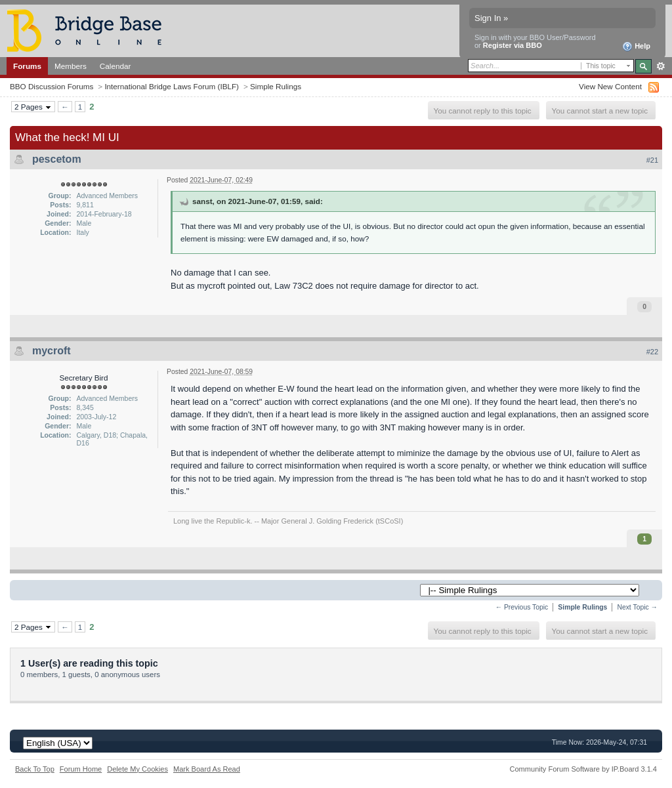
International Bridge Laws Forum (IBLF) (172, 86)
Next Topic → (637, 607)
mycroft (52, 351)
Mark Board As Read (207, 769)
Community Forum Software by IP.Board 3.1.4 (583, 769)
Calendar (115, 66)
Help (636, 47)
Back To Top (35, 769)
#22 (652, 352)
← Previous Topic (522, 607)
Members (71, 66)
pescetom (57, 159)
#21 (652, 160)
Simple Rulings (276, 86)
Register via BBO (513, 45)
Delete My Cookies (137, 769)
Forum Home (81, 769)
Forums (27, 66)
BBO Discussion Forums (52, 86)
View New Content (610, 86)
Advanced (661, 66)
